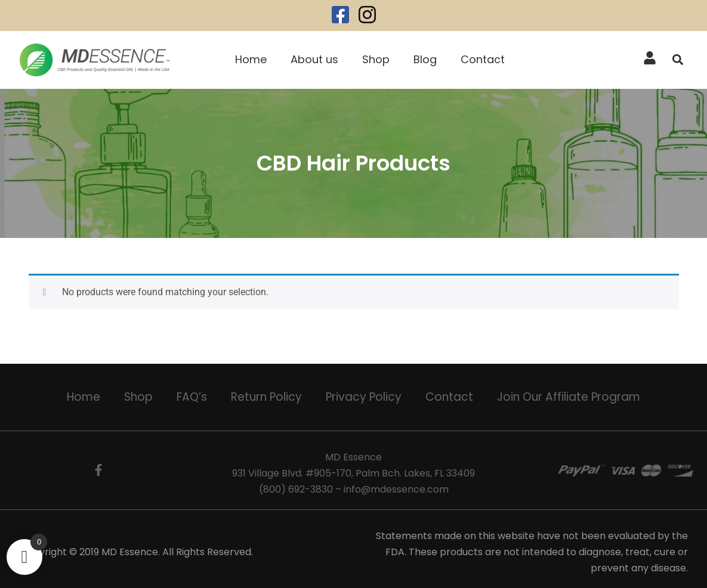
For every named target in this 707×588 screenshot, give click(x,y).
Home (251, 59)
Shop (376, 59)
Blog (425, 59)
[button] (678, 60)
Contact (483, 59)
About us (314, 59)
